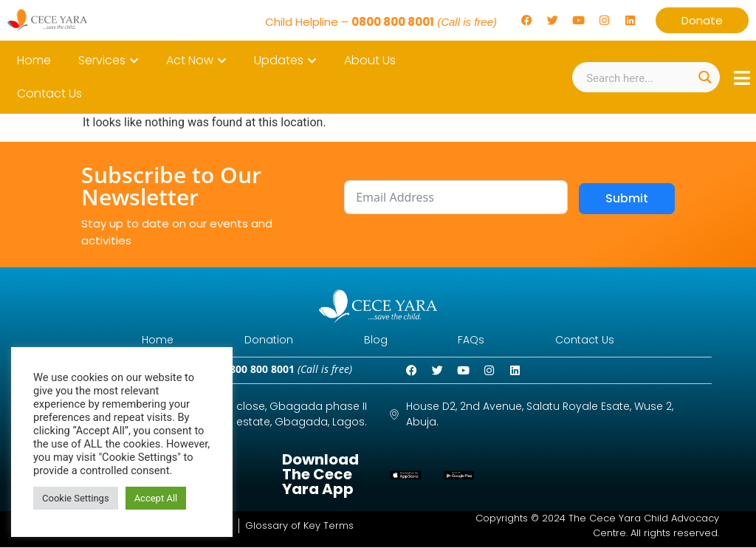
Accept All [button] (156, 498)
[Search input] (638, 77)
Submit (627, 198)
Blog (376, 340)
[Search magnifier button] (705, 77)
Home (152, 340)
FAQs (475, 340)
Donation (266, 340)
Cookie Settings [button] (76, 498)
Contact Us (591, 340)
